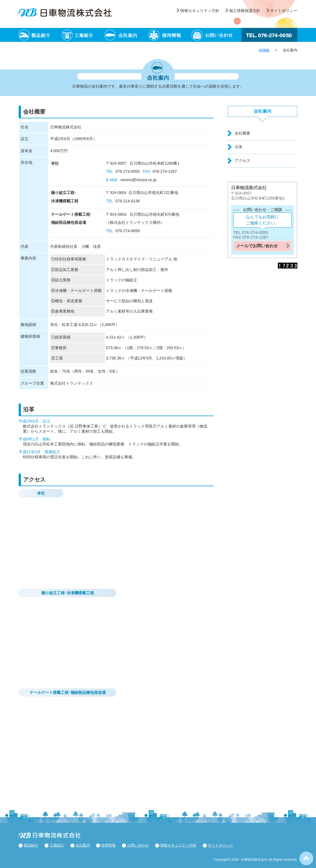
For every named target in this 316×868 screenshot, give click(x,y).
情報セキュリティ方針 (200, 11)
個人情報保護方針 (245, 11)
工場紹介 (83, 35)
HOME (264, 50)
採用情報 (170, 35)
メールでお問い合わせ (257, 246)
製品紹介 (40, 35)
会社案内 (127, 35)
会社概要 (242, 133)
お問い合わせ (213, 35)
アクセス (242, 160)
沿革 (239, 147)
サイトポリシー (284, 11)
